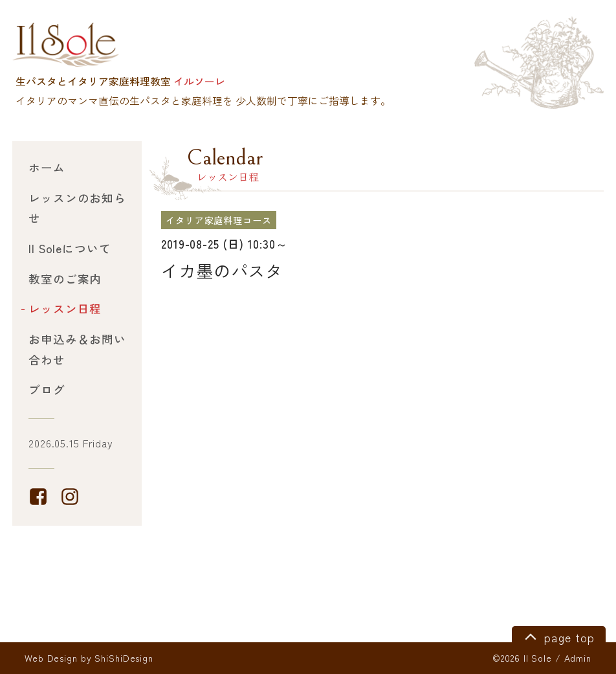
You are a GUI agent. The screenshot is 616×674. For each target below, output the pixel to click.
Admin (578, 658)
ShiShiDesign (124, 658)
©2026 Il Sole (522, 658)
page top (557, 636)
